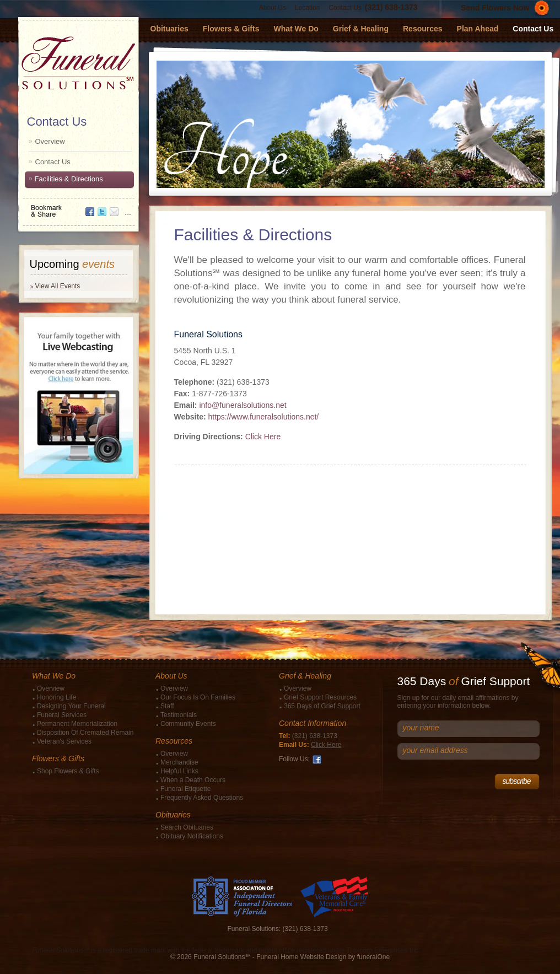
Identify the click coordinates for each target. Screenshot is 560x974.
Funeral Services (62, 715)
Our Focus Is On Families (198, 697)
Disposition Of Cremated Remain (85, 733)
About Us (273, 8)
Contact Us (345, 8)
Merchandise (179, 762)
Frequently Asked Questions (202, 798)
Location (307, 8)
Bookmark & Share (78, 207)
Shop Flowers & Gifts (68, 771)
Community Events (188, 724)
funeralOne (373, 957)
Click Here (263, 437)
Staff (167, 706)
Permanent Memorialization (77, 724)
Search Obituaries (187, 827)
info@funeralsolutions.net (243, 405)
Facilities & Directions (69, 179)
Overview (50, 141)
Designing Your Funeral (71, 706)
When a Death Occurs (193, 780)
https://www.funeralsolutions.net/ (263, 417)
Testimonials (179, 715)
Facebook (317, 760)
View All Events (58, 286)
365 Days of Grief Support (322, 706)
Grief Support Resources (320, 697)
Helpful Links (179, 771)
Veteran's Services (64, 741)
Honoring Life (56, 697)
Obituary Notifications (192, 836)
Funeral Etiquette (185, 789)
